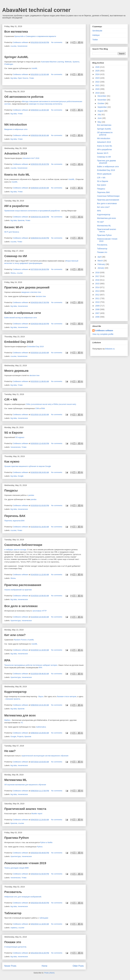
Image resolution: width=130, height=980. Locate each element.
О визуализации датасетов (15, 947)
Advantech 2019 (16, 153)
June (100, 118)
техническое (22, 46)
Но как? (10, 751)
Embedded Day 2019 (19, 342)
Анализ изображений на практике (18, 590)
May (100, 122)
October (101, 103)
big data (14, 78)
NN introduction (16, 125)
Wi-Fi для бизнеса (12, 232)
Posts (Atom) (49, 973)
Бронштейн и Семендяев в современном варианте (35, 36)
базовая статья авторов (67, 696)
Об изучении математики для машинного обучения (25, 785)
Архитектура (16, 621)
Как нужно (12, 462)
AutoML (34, 68)
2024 (98, 74)
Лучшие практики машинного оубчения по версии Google (28, 466)
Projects (20, 736)
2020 (98, 89)
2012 (98, 295)
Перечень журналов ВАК (14, 521)
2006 (98, 317)
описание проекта (13, 699)
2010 (98, 302)
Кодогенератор (15, 692)
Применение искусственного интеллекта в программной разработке (32, 211)
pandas (31, 495)
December (102, 96)
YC (22, 723)
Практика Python (17, 838)
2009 (98, 306)
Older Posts (78, 966)
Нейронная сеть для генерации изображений (23, 897)
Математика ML (16, 780)
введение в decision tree (31, 292)
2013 (98, 291)
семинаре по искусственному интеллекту (45, 104)
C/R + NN (11, 400)
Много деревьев (16, 371)
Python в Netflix (46, 842)
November (102, 100)
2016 (98, 280)
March (100, 261)
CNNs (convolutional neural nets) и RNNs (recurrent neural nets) (51, 404)
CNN (37, 408)
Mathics (7, 720)
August (101, 111)
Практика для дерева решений (27, 287)
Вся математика (16, 32)
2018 (98, 273)
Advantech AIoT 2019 (31, 158)
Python (40, 847)
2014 (98, 287)
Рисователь (13, 892)
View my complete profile (103, 334)
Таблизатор (13, 913)
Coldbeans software (104, 330)
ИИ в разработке (17, 206)
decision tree (41, 296)
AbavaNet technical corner (36, 10)
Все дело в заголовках (21, 606)
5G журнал (20, 437)
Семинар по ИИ (16, 256)
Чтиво (32, 78)
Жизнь (13, 273)
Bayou (41, 696)
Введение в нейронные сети (16, 129)
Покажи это (13, 942)
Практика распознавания (23, 585)
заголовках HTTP (40, 611)
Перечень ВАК (15, 516)
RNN (43, 408)
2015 (98, 284)
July (99, 114)
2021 (98, 85)
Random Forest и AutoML (24, 640)
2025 (98, 71)
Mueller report (37, 814)
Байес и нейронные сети (23, 313)
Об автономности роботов (24, 97)
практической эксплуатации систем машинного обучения (45, 756)
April (100, 257)
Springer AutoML (16, 57)
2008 (98, 309)
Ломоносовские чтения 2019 (25, 863)
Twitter (95, 40)
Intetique (96, 35)
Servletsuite (97, 31)
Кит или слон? (15, 635)
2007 (98, 313)
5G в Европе (14, 433)
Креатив (21, 220)
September (102, 107)
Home (45, 966)
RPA (7, 660)
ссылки (13, 46)
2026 (98, 67)
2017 (98, 276)
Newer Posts (10, 966)
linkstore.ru (110, 349)
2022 (98, 82)
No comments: (57, 42)
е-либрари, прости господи (15, 550)
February (102, 264)
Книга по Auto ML (17, 175)
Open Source (23, 78)
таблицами (44, 918)
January (101, 268)
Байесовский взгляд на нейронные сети (21, 318)
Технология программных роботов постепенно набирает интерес (31, 665)
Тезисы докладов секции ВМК (17, 868)
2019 (98, 93)
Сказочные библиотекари (23, 545)
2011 (98, 298)
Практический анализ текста (25, 809)
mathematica (41, 727)
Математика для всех (20, 715)
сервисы (14, 928)
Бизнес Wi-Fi (14, 227)
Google (21, 476)
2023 (98, 78)
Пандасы (11, 490)
